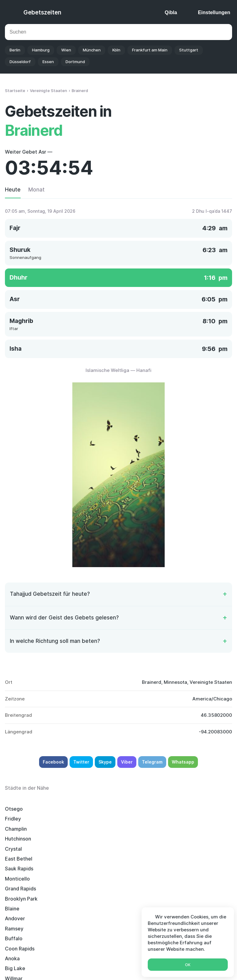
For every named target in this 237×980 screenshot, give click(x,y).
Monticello (97, 829)
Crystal (93, 819)
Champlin (176, 809)
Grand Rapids (180, 829)
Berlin (15, 50)
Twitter (81, 762)
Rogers (93, 879)
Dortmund (75, 62)
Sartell (13, 869)
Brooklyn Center (24, 879)
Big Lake (95, 859)
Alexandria (177, 899)
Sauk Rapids (19, 829)
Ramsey (14, 849)
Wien (66, 50)
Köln (116, 50)
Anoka (12, 859)
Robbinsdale (179, 869)
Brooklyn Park (21, 839)
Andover (175, 839)
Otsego (14, 809)
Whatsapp (183, 762)
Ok (188, 965)
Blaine (92, 839)
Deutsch (122, 967)
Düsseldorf (20, 62)
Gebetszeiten (42, 12)
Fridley (93, 809)
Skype (105, 762)
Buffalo (93, 849)
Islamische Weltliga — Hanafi (118, 370)
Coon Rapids (179, 849)
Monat (36, 190)
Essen (48, 62)
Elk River (95, 869)
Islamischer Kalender (104, 954)
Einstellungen (214, 12)
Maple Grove (100, 899)
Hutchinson (18, 819)
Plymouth (176, 879)
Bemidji (14, 889)
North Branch (180, 889)
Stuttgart (189, 50)
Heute (13, 190)
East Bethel (178, 819)
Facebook (53, 762)
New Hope (97, 889)
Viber (127, 762)
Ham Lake (16, 899)
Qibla (171, 12)
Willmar (173, 859)
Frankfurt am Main (150, 50)
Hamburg (41, 50)
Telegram (152, 762)
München (92, 50)
